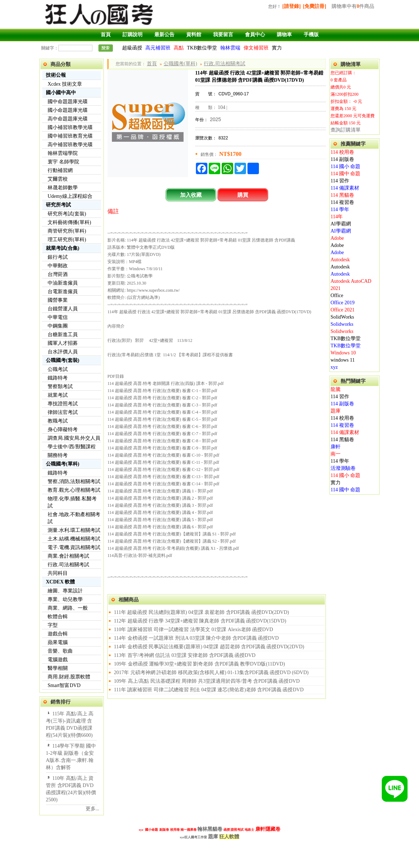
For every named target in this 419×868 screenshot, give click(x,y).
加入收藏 (191, 195)
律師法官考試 (63, 412)
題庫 (336, 411)
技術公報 (56, 75)
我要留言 (223, 35)
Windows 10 (343, 353)
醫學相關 (58, 668)
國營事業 (58, 300)
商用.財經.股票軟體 (69, 677)
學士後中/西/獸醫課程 (72, 447)
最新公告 (164, 35)
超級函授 (132, 48)
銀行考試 (58, 257)
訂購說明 (133, 35)
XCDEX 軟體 (60, 582)
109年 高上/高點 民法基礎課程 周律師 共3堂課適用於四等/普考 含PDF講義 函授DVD (207, 681)
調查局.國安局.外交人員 (74, 438)
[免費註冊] (315, 6)
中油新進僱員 (63, 283)
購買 (243, 195)
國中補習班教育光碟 (70, 136)
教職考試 (58, 421)
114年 (337, 217)
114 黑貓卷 (342, 195)
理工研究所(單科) (67, 240)
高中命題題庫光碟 (68, 119)
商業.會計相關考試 (68, 556)
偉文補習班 (256, 48)
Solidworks (342, 324)
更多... (93, 809)
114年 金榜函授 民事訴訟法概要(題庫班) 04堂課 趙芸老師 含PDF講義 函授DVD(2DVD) (209, 647)
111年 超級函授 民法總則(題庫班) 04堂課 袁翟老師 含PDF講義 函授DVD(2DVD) (201, 612)
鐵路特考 (58, 378)
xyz (334, 367)
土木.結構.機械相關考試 (74, 539)
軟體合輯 (58, 617)
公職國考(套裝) (62, 360)
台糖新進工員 (63, 335)
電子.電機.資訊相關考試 (74, 547)
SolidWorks (342, 317)
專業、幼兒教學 (65, 599)
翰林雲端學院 (63, 153)
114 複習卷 (342, 202)
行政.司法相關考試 (68, 565)
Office (337, 295)
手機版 (311, 35)
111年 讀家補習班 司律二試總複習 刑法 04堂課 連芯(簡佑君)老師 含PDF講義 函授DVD (209, 690)
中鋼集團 (58, 326)
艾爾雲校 (58, 179)
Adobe (337, 238)
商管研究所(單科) (67, 231)
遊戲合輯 (58, 634)
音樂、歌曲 (60, 651)
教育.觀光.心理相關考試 (74, 490)
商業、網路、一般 (68, 608)
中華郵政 (58, 266)
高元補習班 (158, 48)
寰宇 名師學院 (63, 162)
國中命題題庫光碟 (68, 102)
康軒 (336, 447)
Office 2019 (343, 303)
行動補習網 (60, 170)
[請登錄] (291, 6)
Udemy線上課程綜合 (70, 196)
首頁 (106, 35)
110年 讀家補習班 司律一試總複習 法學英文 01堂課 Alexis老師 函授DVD (193, 629)
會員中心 (255, 35)
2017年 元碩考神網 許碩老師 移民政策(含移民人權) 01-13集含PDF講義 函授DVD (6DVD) (211, 673)
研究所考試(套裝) (67, 214)
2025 (215, 119)
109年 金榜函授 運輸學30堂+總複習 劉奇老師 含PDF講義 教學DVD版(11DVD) (199, 664)
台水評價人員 (63, 352)
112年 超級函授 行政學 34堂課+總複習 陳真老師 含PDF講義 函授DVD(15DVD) (200, 621)
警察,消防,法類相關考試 (74, 481)
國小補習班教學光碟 (70, 127)
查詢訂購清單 (346, 130)
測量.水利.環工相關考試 (74, 530)
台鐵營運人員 (63, 309)
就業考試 (58, 395)
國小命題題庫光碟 (68, 110)
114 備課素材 (345, 188)
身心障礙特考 (63, 430)
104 (221, 107)
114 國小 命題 (345, 166)
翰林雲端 (230, 48)
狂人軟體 (229, 837)
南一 (336, 454)
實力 (277, 48)
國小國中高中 (61, 93)
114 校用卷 (342, 152)
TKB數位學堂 (202, 48)
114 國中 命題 (345, 174)
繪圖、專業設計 (65, 591)
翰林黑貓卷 (210, 829)
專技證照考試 (63, 404)
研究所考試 (58, 205)
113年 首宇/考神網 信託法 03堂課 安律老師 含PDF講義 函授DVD (185, 655)
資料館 (194, 35)
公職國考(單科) (62, 464)
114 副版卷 (342, 159)
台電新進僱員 (63, 292)
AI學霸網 (341, 224)
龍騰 (336, 389)
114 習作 (340, 181)
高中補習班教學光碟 (70, 145)
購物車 (284, 35)
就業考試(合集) (62, 248)
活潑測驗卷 (343, 468)
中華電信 (58, 317)
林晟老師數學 (63, 188)
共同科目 (58, 573)
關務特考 (58, 455)
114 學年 (340, 209)
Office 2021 (343, 310)
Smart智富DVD (64, 685)
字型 (53, 625)
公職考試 (58, 369)
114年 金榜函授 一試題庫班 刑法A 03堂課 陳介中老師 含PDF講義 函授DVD (196, 638)
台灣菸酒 (58, 274)
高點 (179, 48)
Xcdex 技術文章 (65, 84)
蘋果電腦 (58, 642)
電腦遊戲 (58, 660)
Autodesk (340, 260)
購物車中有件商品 (353, 6)
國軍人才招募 (63, 343)
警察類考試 (60, 387)
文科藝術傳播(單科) (69, 222)
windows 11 (343, 360)
